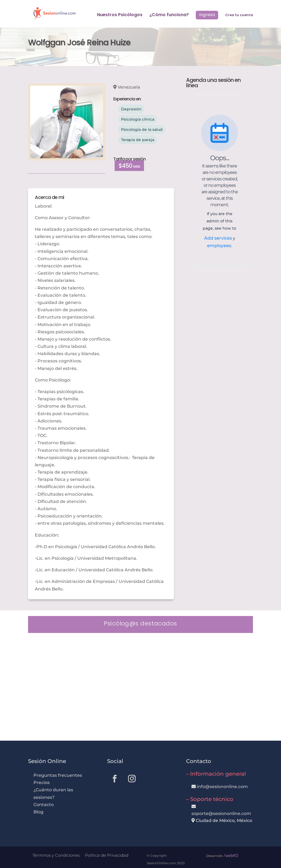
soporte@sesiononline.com (221, 813)
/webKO (231, 855)
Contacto (44, 805)
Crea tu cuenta (239, 15)
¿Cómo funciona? (169, 15)
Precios (42, 783)
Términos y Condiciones (56, 855)
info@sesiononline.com (222, 787)
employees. (220, 246)
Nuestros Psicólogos (120, 15)
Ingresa (207, 15)
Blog (38, 812)
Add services (219, 238)
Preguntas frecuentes (58, 775)
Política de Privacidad (107, 855)
